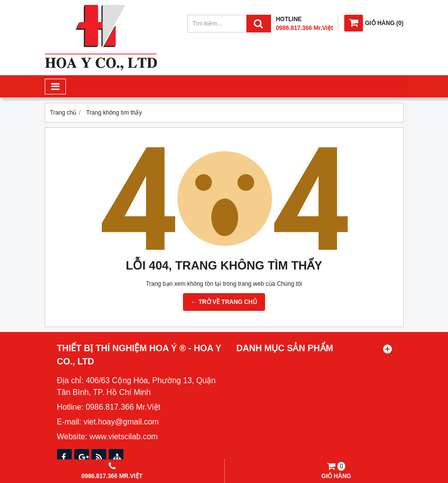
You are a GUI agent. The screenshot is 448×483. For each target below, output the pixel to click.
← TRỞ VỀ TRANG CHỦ (224, 302)
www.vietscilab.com (124, 437)
